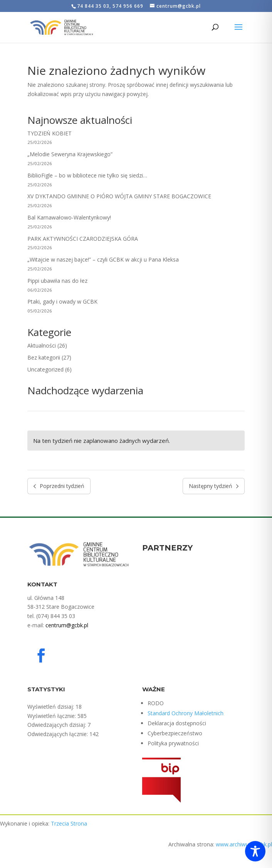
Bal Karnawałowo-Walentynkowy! (69, 217)
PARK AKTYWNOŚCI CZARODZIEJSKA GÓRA (83, 239)
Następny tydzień (214, 486)
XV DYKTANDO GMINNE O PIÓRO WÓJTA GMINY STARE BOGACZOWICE (119, 196)
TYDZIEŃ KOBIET (50, 133)
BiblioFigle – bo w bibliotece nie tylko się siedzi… (87, 175)
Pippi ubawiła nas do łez (57, 281)
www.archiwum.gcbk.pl (244, 844)
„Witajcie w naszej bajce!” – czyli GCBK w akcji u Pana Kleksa (103, 259)
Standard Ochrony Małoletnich (186, 713)
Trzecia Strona (69, 823)
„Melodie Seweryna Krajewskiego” (70, 154)
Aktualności (42, 345)
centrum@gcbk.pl (67, 625)
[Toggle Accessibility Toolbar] (255, 851)
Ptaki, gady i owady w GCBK (62, 301)
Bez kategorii (44, 357)
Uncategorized (45, 369)
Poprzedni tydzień (59, 486)
